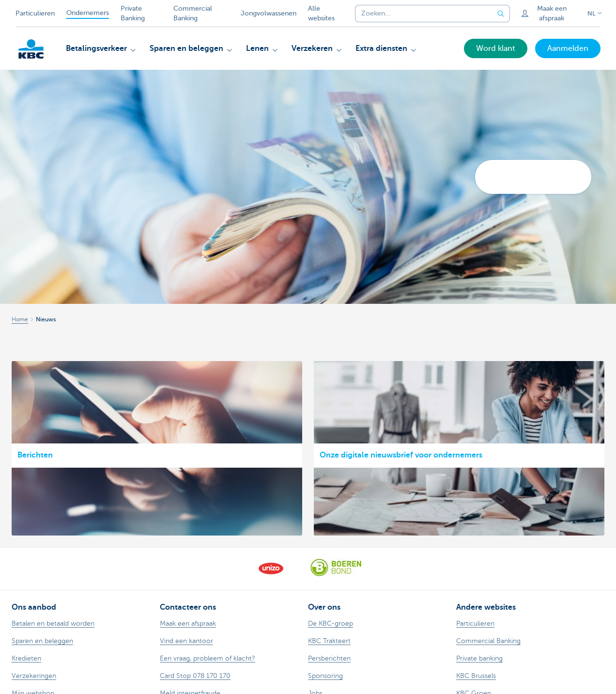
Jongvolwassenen (269, 13)
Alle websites (321, 13)
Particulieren (35, 13)
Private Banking (133, 13)
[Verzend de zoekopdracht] (501, 14)
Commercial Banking (193, 13)
